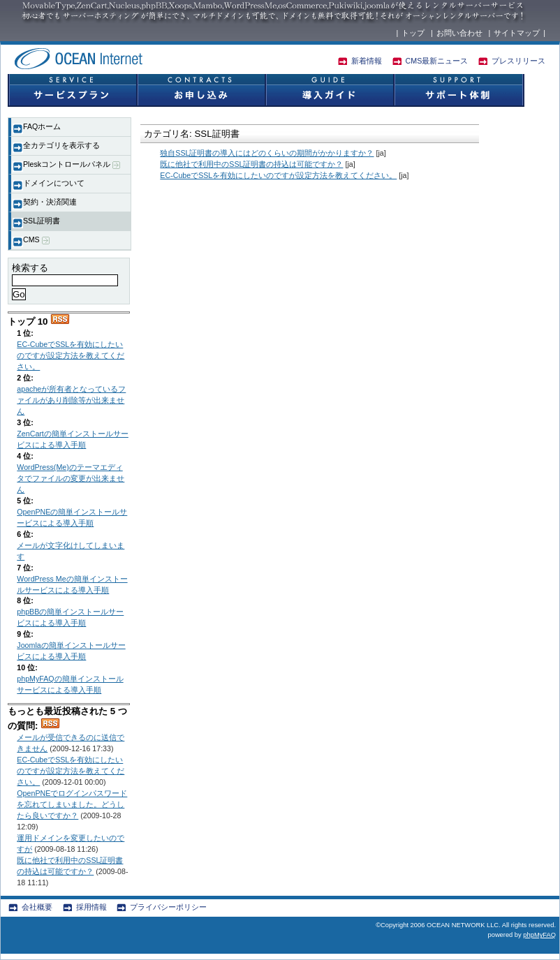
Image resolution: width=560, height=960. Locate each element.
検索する (30, 268)
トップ (413, 33)
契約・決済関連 (50, 202)
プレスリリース (518, 61)
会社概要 (37, 907)
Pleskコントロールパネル (72, 164)
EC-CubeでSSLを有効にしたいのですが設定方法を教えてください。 (71, 355)
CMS (36, 240)
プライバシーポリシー (168, 907)
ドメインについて (54, 183)
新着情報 (367, 61)
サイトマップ (517, 33)
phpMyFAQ (539, 935)
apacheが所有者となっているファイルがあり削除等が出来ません (71, 400)
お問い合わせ (459, 33)
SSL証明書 (42, 221)
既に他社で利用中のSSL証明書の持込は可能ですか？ (251, 164)
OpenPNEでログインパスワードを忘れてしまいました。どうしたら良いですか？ (72, 804)
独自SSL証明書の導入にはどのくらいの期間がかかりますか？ (267, 153)
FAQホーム (42, 126)
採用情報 (91, 907)
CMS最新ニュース (437, 61)
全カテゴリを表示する (61, 145)
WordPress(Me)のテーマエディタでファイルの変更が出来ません (71, 478)
